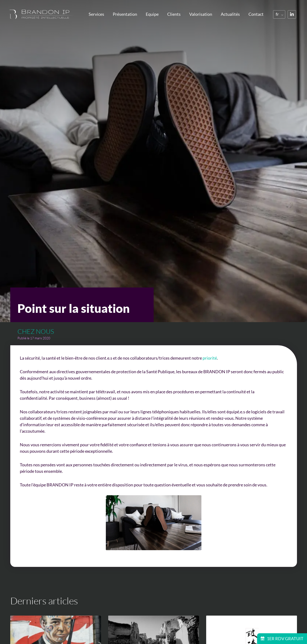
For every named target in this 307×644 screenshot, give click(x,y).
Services (96, 14)
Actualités (230, 14)
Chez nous (36, 331)
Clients (174, 14)
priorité (210, 358)
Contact (256, 14)
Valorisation (201, 14)
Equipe (152, 14)
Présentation (125, 14)
